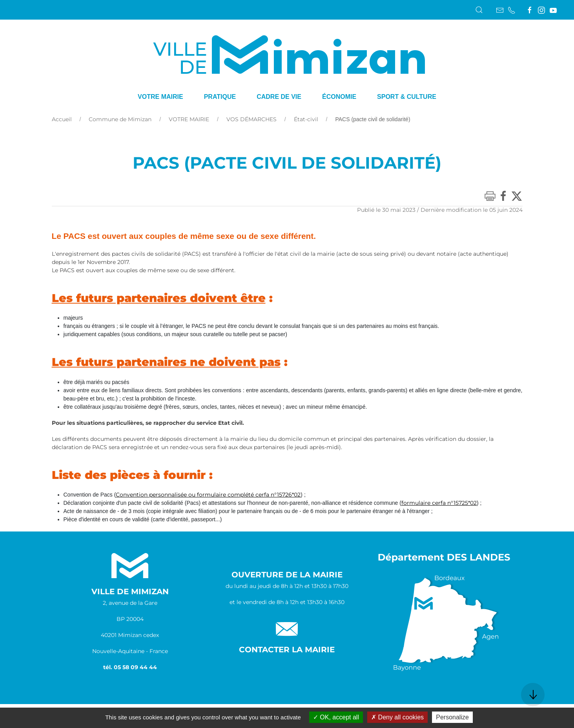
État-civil (306, 119)
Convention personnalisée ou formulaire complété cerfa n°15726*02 (208, 495)
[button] (479, 10)
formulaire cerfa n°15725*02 (439, 503)
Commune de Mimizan (120, 119)
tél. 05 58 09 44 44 (130, 667)
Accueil (62, 119)
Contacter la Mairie (287, 650)
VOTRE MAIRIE (189, 119)
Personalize (452, 717)
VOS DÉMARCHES (251, 119)
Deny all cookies (397, 717)
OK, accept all (336, 717)
